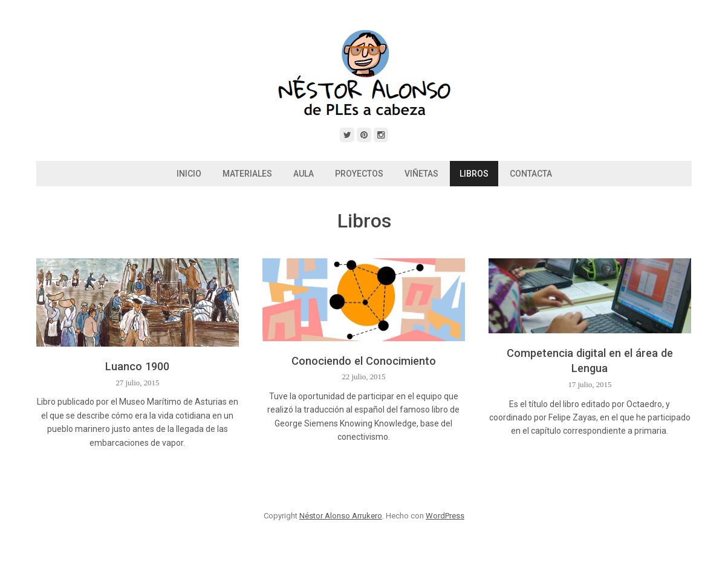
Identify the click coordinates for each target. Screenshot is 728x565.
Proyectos (359, 174)
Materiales (247, 174)
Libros (474, 174)
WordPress (445, 516)
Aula (304, 174)
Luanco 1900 (137, 366)
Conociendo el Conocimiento (364, 361)
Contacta (531, 174)
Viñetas (421, 174)
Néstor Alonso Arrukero (341, 516)
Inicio (189, 174)
